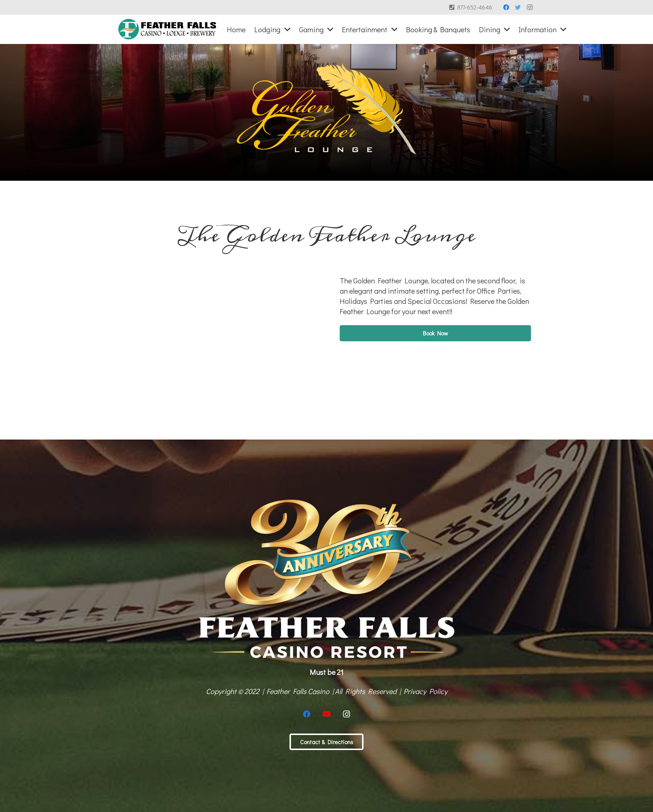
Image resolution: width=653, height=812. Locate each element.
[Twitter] (518, 7)
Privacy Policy (425, 691)
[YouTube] (326, 714)
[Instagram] (530, 7)
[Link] (167, 29)
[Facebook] (506, 7)
